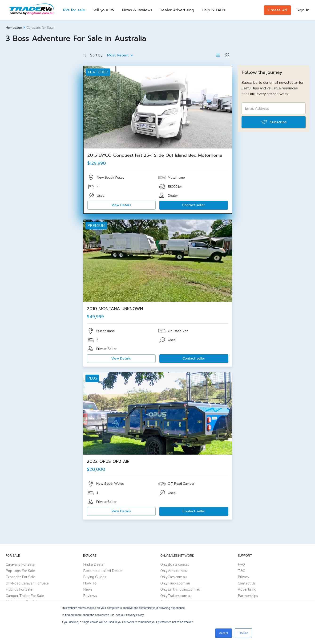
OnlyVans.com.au (174, 571)
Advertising (247, 589)
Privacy (244, 577)
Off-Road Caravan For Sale (27, 583)
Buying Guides (95, 577)
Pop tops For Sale (20, 571)
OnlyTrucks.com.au (175, 583)
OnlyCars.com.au (174, 577)
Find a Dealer (94, 564)
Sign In (303, 10)
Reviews (90, 596)
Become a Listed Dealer (103, 571)
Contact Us (247, 583)
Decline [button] (243, 633)
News (88, 589)
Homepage (14, 28)
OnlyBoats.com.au (175, 564)
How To (90, 583)
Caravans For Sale (20, 564)
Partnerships (248, 596)
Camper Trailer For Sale (25, 596)
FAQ (241, 564)
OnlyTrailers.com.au (176, 596)
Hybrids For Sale (19, 589)
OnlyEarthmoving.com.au (180, 589)
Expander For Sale (20, 577)
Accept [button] (224, 633)
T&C (241, 571)
